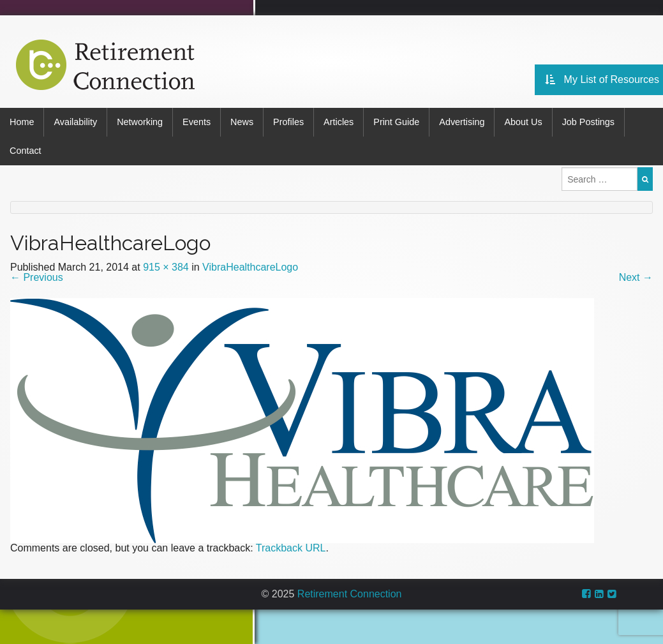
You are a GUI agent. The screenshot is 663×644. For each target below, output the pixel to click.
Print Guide (396, 122)
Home (22, 122)
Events (197, 122)
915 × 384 (166, 267)
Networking (140, 122)
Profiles (288, 122)
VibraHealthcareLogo (250, 267)
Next (636, 277)
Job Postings (588, 122)
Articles (339, 122)
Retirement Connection (350, 594)
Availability (75, 122)
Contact (26, 151)
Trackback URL (291, 548)
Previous (37, 277)
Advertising (462, 122)
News (242, 122)
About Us (523, 122)
